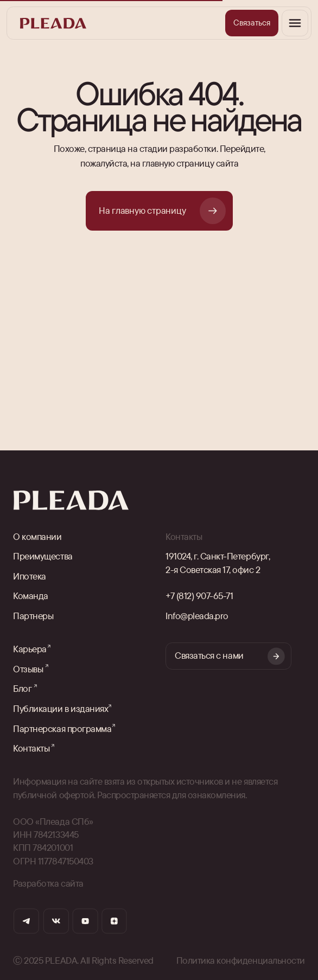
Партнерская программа (62, 728)
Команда (31, 596)
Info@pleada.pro (197, 616)
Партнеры (33, 616)
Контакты (31, 748)
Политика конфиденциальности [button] (241, 960)
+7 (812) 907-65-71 (199, 596)
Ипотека (30, 576)
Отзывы (28, 669)
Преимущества (43, 556)
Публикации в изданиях (61, 708)
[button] (252, 23)
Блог (22, 688)
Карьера (30, 649)
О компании (37, 536)
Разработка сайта (48, 883)
